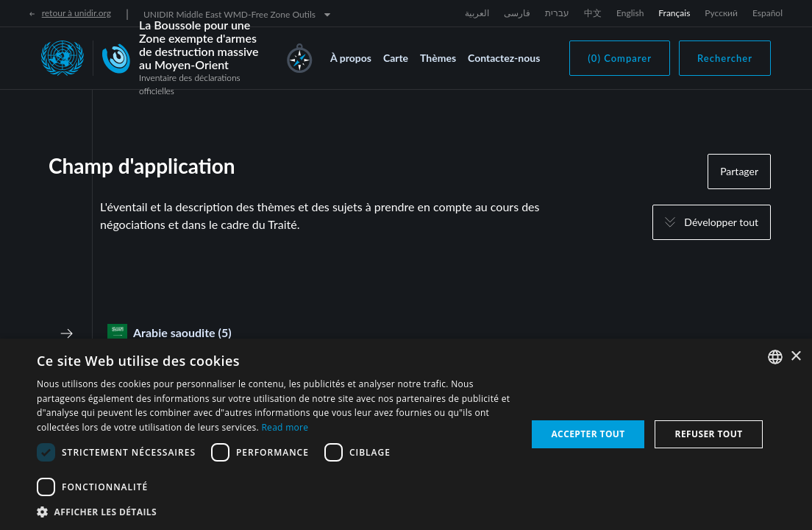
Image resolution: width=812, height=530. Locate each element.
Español (768, 13)
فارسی (517, 13)
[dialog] (406, 434)
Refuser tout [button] (709, 434)
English (630, 13)
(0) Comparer (620, 58)
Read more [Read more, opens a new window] (285, 427)
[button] (274, 512)
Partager (739, 171)
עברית (557, 13)
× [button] (795, 357)
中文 (593, 13)
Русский (721, 13)
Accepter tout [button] (588, 434)
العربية (477, 13)
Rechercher (725, 58)
